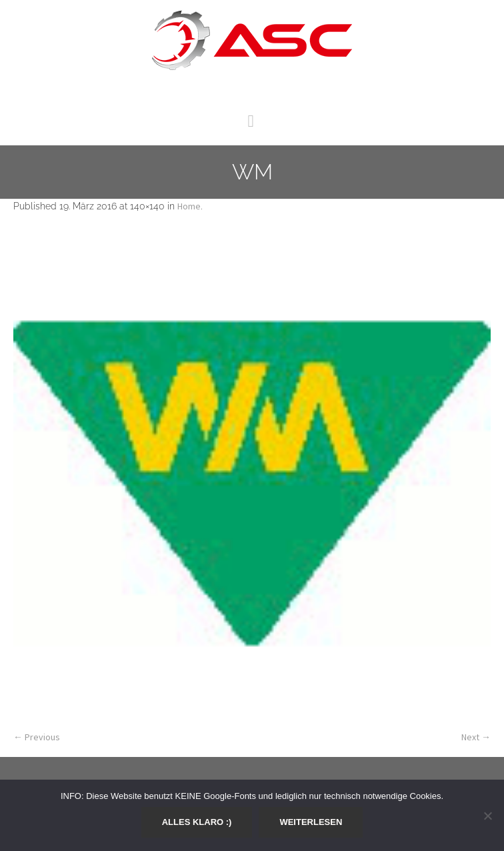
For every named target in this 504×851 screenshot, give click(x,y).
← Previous (37, 737)
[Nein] (487, 816)
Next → (476, 737)
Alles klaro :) (197, 822)
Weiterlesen (311, 822)
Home (189, 206)
